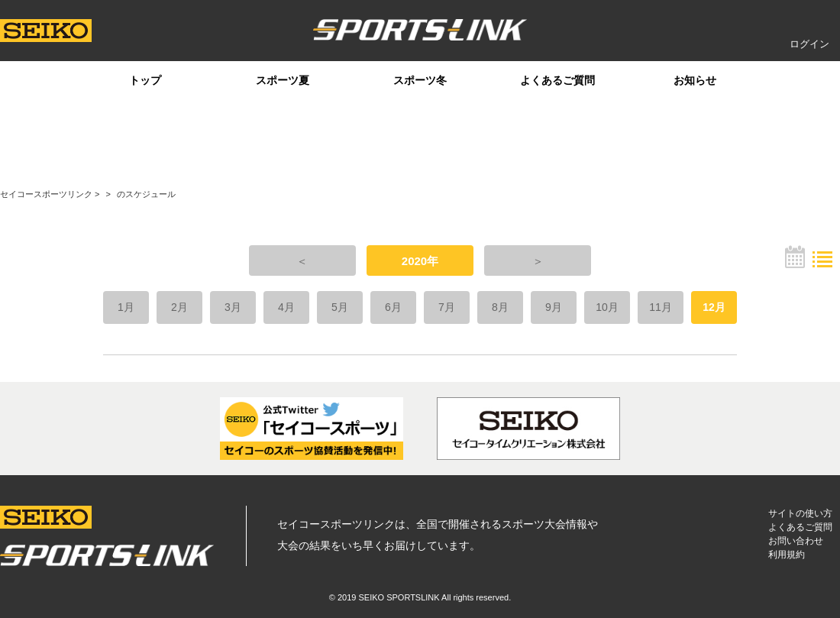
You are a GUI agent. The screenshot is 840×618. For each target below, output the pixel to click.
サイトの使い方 (800, 513)
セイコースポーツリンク (46, 194)
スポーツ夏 (283, 80)
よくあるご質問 (557, 80)
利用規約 (787, 555)
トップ (145, 80)
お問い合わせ (796, 541)
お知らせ (695, 80)
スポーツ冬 (420, 80)
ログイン (809, 44)
